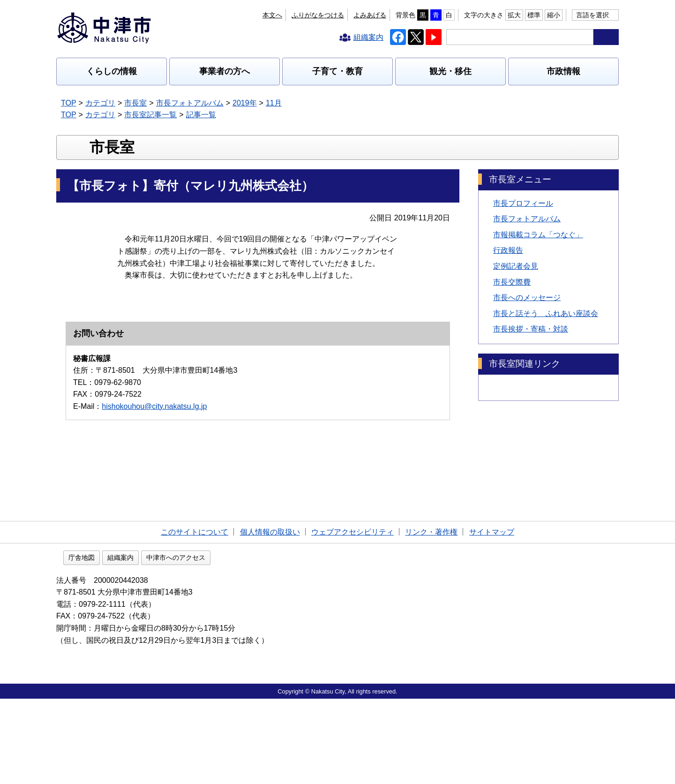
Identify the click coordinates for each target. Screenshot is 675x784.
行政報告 (508, 311)
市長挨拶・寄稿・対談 (531, 389)
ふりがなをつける (318, 15)
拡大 (514, 15)
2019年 (245, 103)
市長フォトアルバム (190, 103)
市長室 (135, 103)
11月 (274, 103)
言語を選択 (592, 15)
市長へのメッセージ (527, 358)
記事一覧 (201, 115)
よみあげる (370, 15)
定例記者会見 (516, 327)
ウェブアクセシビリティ (352, 615)
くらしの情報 (112, 71)
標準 (534, 15)
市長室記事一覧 (150, 115)
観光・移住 (450, 71)
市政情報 (563, 71)
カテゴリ (100, 103)
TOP (69, 103)
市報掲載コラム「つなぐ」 (538, 295)
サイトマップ (492, 615)
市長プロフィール (523, 263)
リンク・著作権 (431, 615)
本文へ (272, 15)
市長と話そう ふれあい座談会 (546, 374)
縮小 (554, 15)
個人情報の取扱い (270, 615)
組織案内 (180, 642)
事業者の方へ (225, 71)
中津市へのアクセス (236, 642)
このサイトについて (195, 615)
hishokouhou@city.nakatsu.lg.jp (154, 548)
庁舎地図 (142, 642)
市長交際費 (512, 342)
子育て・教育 (337, 71)
